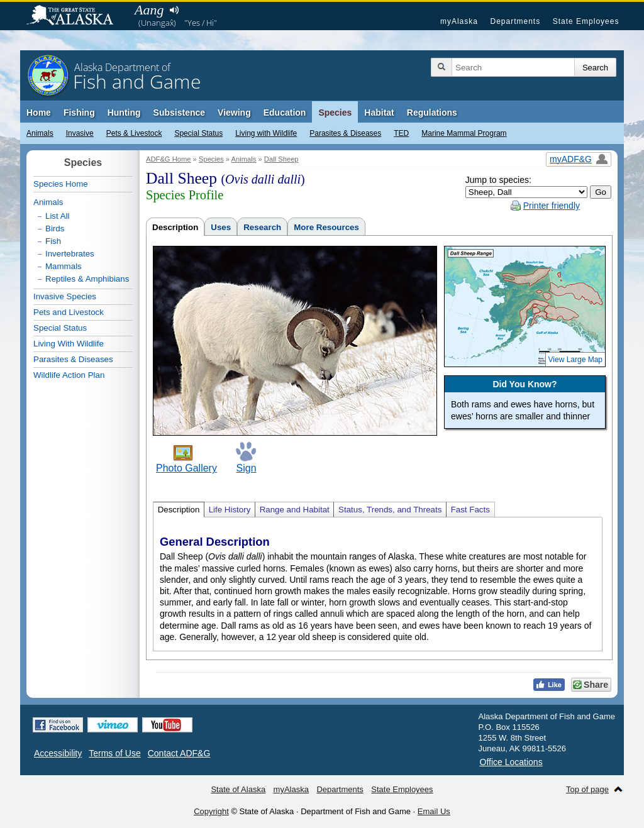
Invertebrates (70, 254)
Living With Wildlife (69, 344)
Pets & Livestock (134, 133)
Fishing (79, 113)
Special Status (198, 133)
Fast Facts (470, 510)
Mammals (64, 266)
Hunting (124, 113)
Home (39, 113)
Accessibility (58, 753)
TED (401, 133)
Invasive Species (65, 296)
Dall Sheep (281, 159)
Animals (40, 133)
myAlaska (459, 21)
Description (175, 227)
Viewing (234, 113)
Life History (230, 510)
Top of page (587, 789)
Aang (149, 10)
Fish (53, 241)
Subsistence (179, 113)
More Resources (326, 227)
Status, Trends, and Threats (390, 510)
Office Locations (511, 762)
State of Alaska (76, 16)
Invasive (80, 133)
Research (262, 227)
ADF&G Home (169, 159)
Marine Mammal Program (464, 133)
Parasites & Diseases (345, 133)
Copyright (211, 811)
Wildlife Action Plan (69, 375)
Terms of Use (114, 753)
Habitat (379, 113)
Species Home (61, 184)
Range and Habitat (295, 510)
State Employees (586, 21)
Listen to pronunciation (174, 10)
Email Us (434, 811)
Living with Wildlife (266, 133)
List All (58, 216)
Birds (55, 229)
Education (285, 113)
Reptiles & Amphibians (87, 279)
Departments (515, 21)
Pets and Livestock (69, 312)
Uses (221, 227)
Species (335, 113)
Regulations (432, 113)
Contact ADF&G (179, 753)
